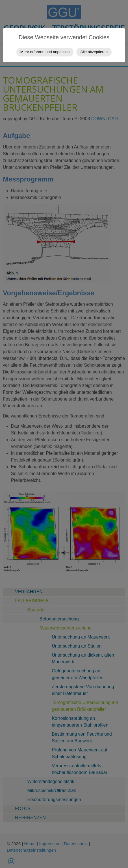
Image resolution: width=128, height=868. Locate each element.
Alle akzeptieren (94, 52)
